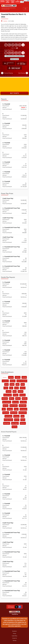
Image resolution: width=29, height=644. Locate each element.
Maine (15, 391)
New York (6, 406)
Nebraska (25, 399)
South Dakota (8, 416)
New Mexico (23, 402)
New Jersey (15, 402)
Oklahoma (10, 409)
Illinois (23, 384)
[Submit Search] (23, 2)
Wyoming (14, 427)
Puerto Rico (6, 413)
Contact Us (15, 638)
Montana (18, 399)
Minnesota (22, 395)
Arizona (5, 377)
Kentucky (23, 388)
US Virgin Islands (8, 420)
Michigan (16, 395)
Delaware (13, 381)
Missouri (12, 399)
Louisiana (9, 391)
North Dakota (23, 406)
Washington (7, 423)
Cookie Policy (14, 636)
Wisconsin (23, 423)
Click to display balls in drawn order (14, 56)
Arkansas (11, 377)
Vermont (17, 420)
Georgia (12, 384)
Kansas (16, 388)
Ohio (4, 409)
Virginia (23, 420)
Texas (23, 416)
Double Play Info (15, 59)
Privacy (15, 633)
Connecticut (5, 381)
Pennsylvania (23, 409)
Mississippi (5, 399)
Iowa (11, 388)
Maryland (20, 391)
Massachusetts (8, 395)
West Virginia (15, 423)
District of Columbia (22, 381)
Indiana (6, 388)
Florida (6, 384)
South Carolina (23, 413)
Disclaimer (14, 631)
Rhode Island (14, 413)
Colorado (24, 377)
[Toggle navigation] (25, 9)
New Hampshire (7, 402)
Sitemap (15, 640)
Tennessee (16, 416)
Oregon (16, 409)
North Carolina (14, 406)
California (18, 377)
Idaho (18, 384)
